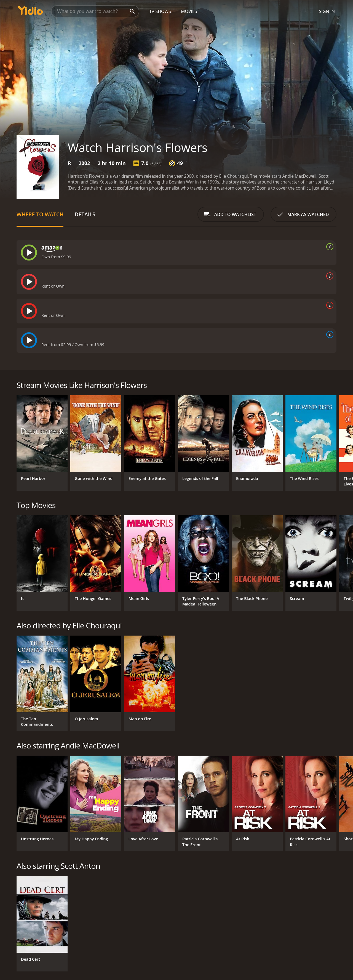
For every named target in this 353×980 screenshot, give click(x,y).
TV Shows (160, 11)
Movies (189, 11)
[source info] (329, 247)
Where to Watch (40, 214)
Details (85, 214)
